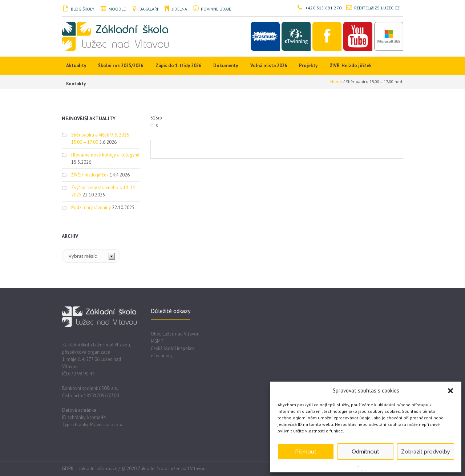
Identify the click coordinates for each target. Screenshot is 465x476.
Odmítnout (365, 452)
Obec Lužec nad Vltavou (175, 334)
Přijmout (306, 452)
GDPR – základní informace (90, 469)
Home (336, 82)
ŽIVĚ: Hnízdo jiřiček (90, 175)
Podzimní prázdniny (91, 208)
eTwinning (161, 356)
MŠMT (157, 341)
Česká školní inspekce (173, 348)
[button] (450, 391)
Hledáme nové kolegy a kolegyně (105, 155)
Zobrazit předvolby (426, 452)
